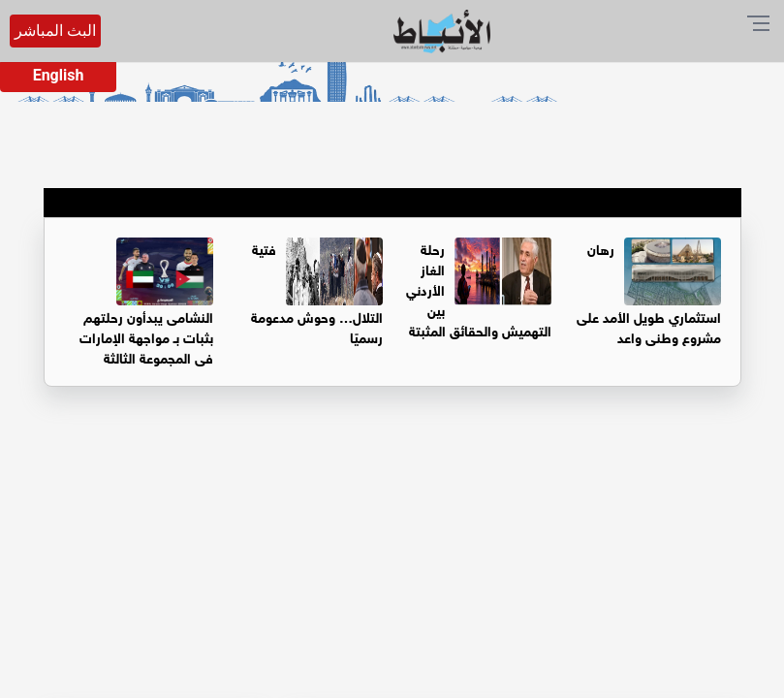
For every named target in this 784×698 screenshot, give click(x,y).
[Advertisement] (392, 554)
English (59, 75)
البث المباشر (55, 31)
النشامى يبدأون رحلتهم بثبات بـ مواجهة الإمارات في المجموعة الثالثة (146, 336)
